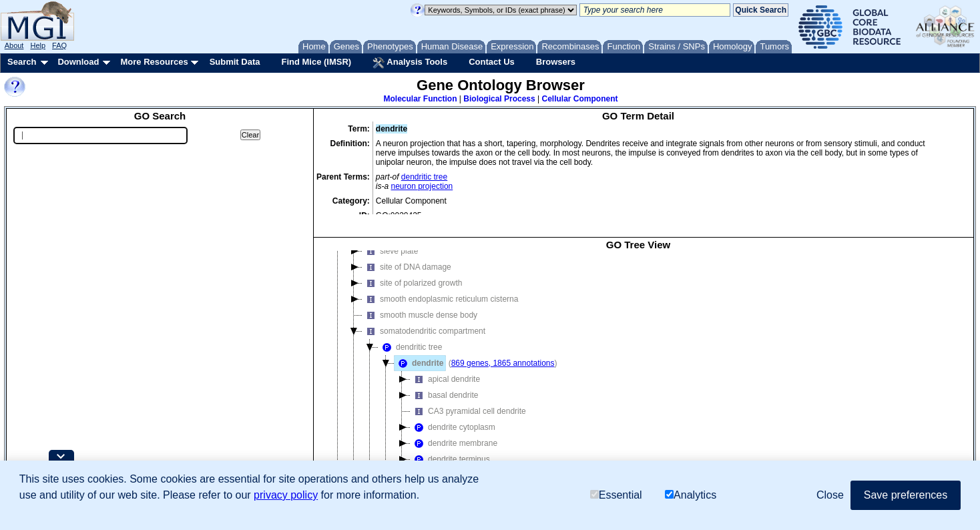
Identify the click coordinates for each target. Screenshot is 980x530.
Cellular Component (579, 99)
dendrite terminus (450, 449)
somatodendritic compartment (424, 320)
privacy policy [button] (286, 495)
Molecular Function (421, 99)
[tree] (638, 366)
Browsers (556, 62)
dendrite (419, 352)
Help (38, 45)
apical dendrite (445, 368)
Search (22, 62)
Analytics (691, 495)
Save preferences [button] (906, 495)
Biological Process (499, 99)
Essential (616, 495)
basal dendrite (444, 384)
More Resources (154, 62)
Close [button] (830, 495)
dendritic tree (424, 177)
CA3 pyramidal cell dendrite (468, 401)
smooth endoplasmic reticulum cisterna (440, 288)
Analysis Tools (410, 63)
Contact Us (492, 62)
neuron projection (422, 186)
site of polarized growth (412, 272)
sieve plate (390, 240)
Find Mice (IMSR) (316, 62)
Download (78, 62)
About (14, 45)
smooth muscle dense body (420, 304)
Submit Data (235, 62)
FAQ (59, 45)
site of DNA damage (407, 256)
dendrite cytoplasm (453, 417)
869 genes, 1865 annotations (503, 352)
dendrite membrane (454, 433)
